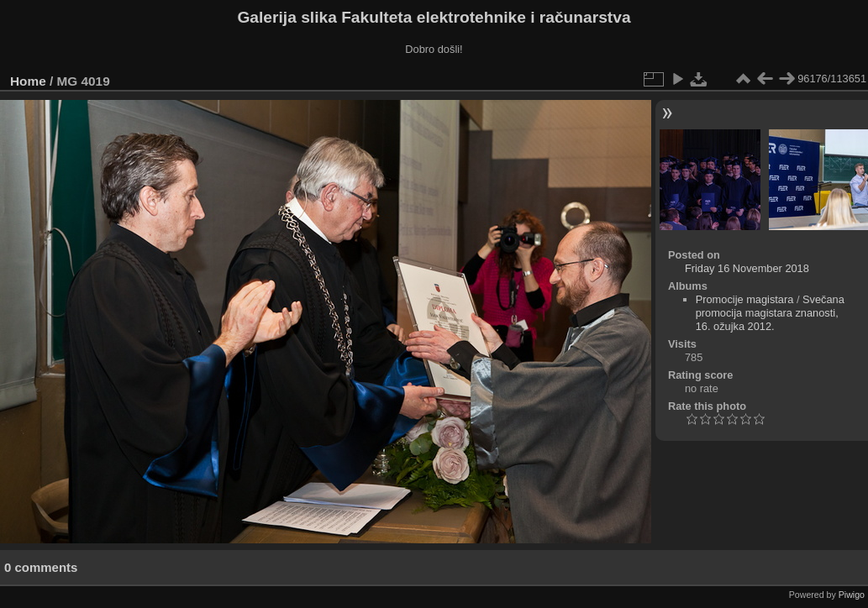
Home (28, 81)
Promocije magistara (745, 299)
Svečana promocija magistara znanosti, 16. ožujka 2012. (770, 313)
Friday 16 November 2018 (747, 268)
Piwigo (852, 595)
